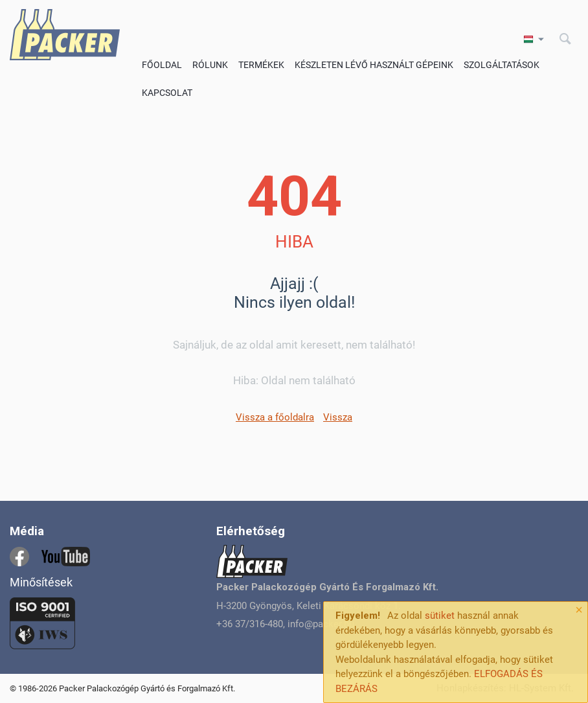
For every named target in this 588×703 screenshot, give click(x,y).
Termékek (261, 65)
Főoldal (162, 65)
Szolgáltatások (502, 65)
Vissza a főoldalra (275, 417)
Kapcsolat (167, 93)
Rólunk (210, 65)
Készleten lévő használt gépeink (374, 65)
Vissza (338, 417)
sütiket (440, 616)
